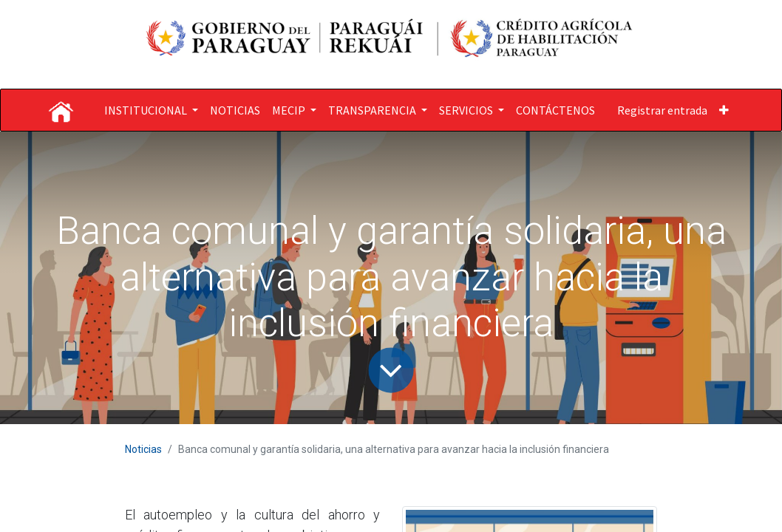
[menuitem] (235, 110)
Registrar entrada (662, 110)
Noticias (143, 449)
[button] (724, 110)
